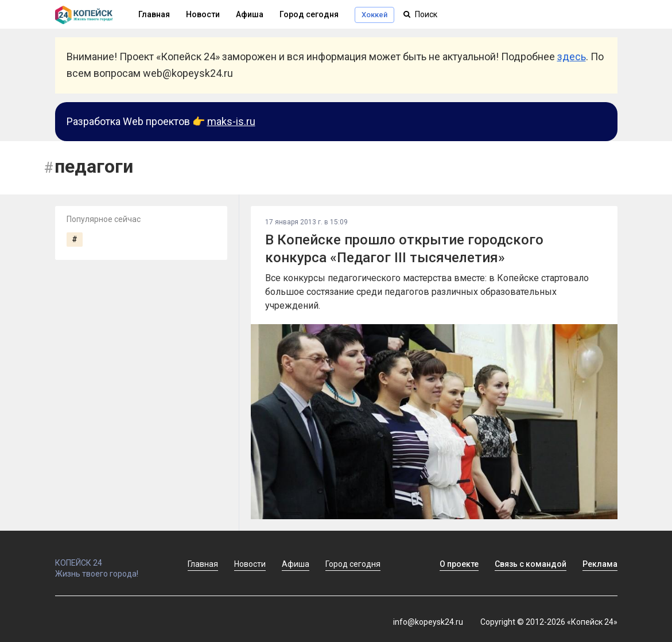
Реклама (600, 564)
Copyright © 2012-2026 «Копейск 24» (549, 622)
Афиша (250, 14)
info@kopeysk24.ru (428, 622)
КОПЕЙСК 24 (109, 558)
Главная (203, 564)
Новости (203, 14)
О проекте (459, 564)
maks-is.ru (231, 121)
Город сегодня (309, 14)
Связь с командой (531, 564)
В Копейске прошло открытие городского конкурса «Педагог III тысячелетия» (404, 249)
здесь (572, 57)
